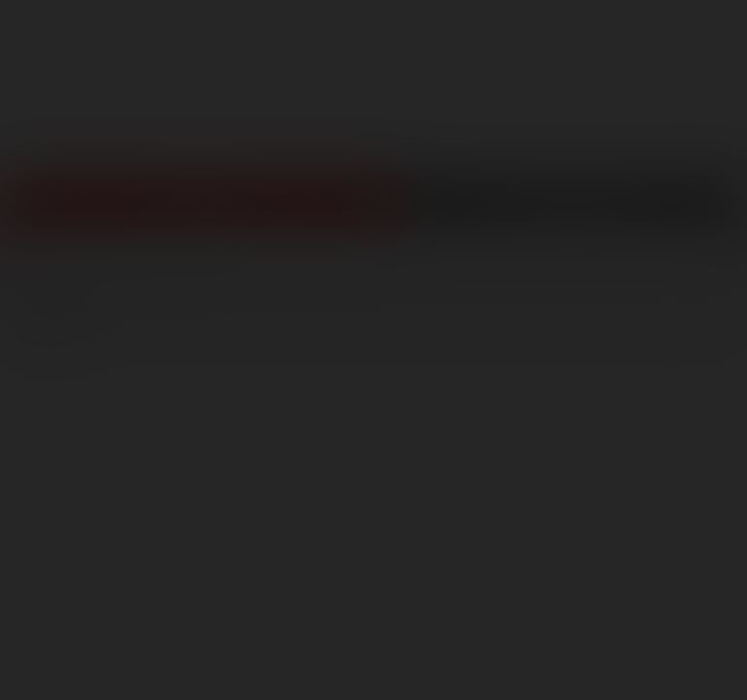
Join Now (198, 214)
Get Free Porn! (572, 214)
